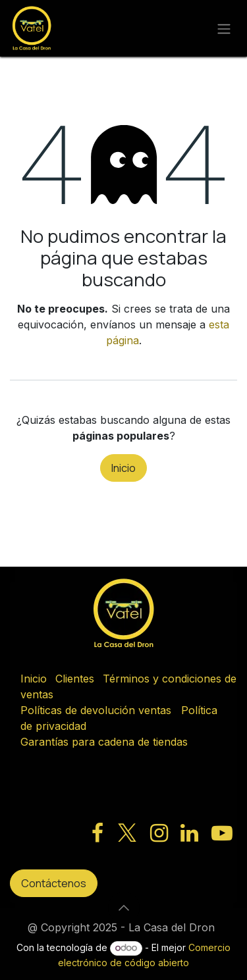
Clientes (75, 679)
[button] (124, 908)
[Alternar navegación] (224, 28)
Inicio (123, 468)
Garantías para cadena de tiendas (104, 742)
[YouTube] (222, 833)
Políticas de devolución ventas (96, 710)
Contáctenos (54, 883)
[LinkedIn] (189, 833)
